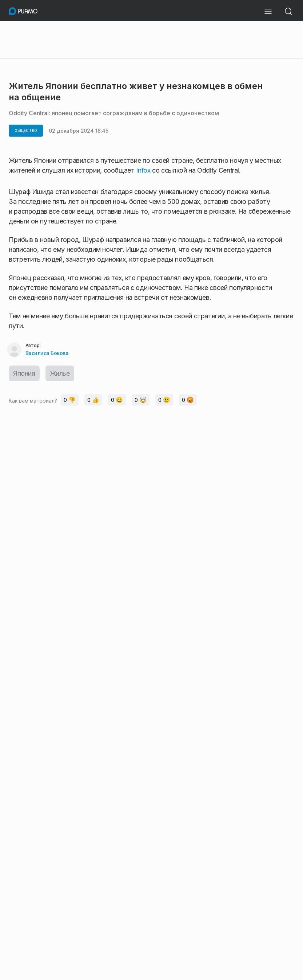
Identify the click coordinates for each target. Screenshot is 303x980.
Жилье (60, 373)
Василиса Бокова (47, 353)
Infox (143, 170)
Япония (24, 373)
